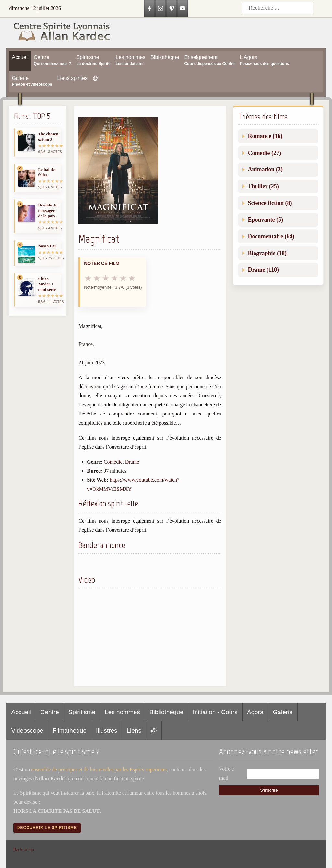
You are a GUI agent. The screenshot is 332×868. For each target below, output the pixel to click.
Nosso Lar (47, 246)
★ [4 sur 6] (114, 278)
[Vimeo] (172, 8)
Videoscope (27, 731)
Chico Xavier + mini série (47, 284)
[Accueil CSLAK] (58, 33)
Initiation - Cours (215, 712)
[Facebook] (149, 8)
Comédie (113, 462)
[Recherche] (278, 8)
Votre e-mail (227, 773)
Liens (134, 731)
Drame (132, 462)
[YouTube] (183, 8)
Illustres (107, 731)
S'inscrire (269, 790)
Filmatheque (70, 731)
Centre (50, 712)
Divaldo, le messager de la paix (47, 210)
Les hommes (122, 712)
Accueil (21, 712)
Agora (255, 712)
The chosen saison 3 (48, 136)
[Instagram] (160, 8)
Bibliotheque (166, 712)
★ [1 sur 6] (88, 278)
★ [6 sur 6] (132, 278)
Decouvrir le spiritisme (47, 828)
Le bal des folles (47, 172)
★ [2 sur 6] (97, 278)
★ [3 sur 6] (106, 278)
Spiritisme (82, 712)
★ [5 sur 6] (123, 278)
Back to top (24, 850)
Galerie (283, 712)
